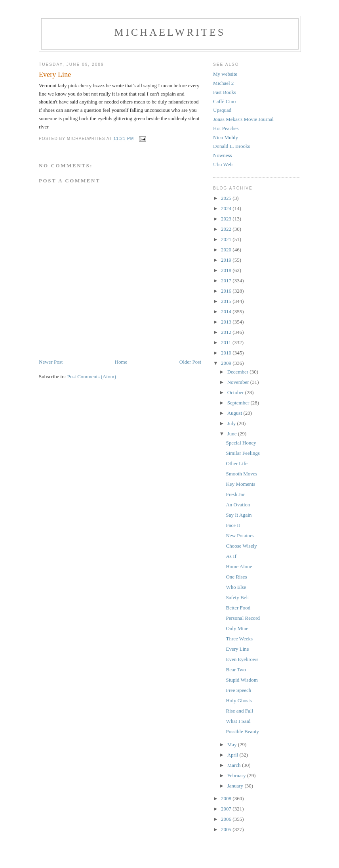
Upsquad (222, 110)
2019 (227, 260)
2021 (227, 239)
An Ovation (238, 505)
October (236, 392)
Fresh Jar (235, 494)
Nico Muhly (226, 137)
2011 (227, 342)
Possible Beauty (242, 731)
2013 (227, 322)
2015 (227, 301)
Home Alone (239, 566)
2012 (227, 332)
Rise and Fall (239, 711)
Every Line (237, 649)
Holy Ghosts (239, 700)
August (235, 413)
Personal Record (243, 618)
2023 (227, 219)
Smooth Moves (241, 474)
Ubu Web (223, 164)
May (233, 744)
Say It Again (239, 515)
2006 (227, 819)
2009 (227, 363)
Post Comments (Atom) (92, 377)
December (239, 372)
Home (121, 362)
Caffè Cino (224, 101)
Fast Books (225, 92)
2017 (227, 281)
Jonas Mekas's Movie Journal (243, 119)
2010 (227, 353)
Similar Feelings (243, 453)
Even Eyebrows (242, 659)
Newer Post (51, 362)
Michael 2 (223, 83)
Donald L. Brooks (232, 146)
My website (225, 74)
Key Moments (240, 484)
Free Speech (238, 690)
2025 (227, 198)
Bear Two (236, 670)
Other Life (237, 463)
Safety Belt (237, 597)
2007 (227, 809)
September (239, 403)
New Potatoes (240, 536)
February (237, 775)
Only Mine (237, 628)
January (236, 786)
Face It (233, 525)
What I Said (238, 721)
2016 (227, 291)
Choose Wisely (241, 546)
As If (231, 556)
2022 (227, 229)
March (235, 765)
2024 (227, 208)
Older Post (190, 362)
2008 (227, 798)
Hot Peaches (226, 128)
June (233, 434)
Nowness (223, 155)
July (232, 423)
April (233, 755)
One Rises (236, 577)
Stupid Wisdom (242, 680)
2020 (227, 250)
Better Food (238, 608)
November (239, 382)
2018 (227, 270)
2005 (227, 829)
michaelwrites (170, 32)
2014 (227, 311)
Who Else (236, 587)
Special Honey (241, 443)
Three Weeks (239, 639)
